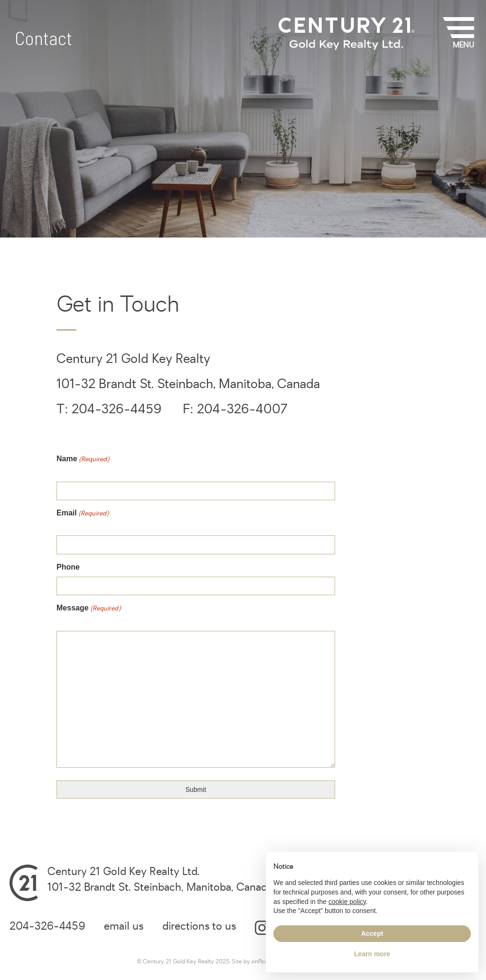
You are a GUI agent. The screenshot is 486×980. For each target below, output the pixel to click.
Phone (68, 567)
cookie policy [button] (347, 902)
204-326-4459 (47, 926)
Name (93, 463)
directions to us (199, 926)
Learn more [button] (372, 954)
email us (124, 926)
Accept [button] (372, 933)
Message (98, 612)
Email (93, 517)
